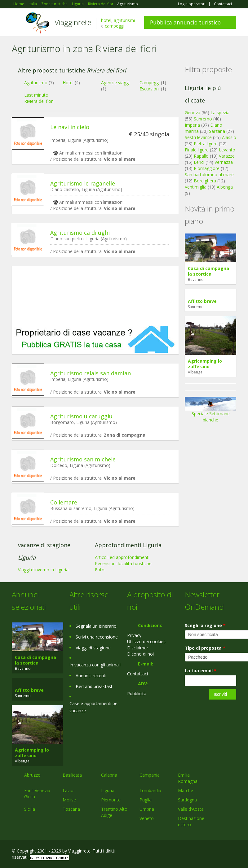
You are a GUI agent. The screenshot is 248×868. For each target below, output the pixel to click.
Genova (193, 113)
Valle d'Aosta (191, 809)
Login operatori (192, 4)
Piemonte (111, 800)
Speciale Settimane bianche (210, 411)
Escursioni (150, 89)
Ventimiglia (196, 187)
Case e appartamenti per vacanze (94, 707)
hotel (106, 20)
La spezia (220, 113)
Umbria (147, 809)
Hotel (68, 83)
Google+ (203, 852)
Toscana (71, 809)
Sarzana (217, 131)
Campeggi (150, 83)
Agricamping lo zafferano (205, 364)
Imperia (192, 125)
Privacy (134, 635)
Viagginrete (73, 22)
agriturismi (124, 20)
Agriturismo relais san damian (91, 373)
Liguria (108, 790)
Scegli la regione (205, 625)
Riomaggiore (207, 168)
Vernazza (224, 162)
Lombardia (150, 790)
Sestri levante (198, 137)
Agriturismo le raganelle (83, 183)
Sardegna (187, 800)
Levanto (227, 150)
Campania (150, 775)
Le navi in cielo (70, 127)
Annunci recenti (91, 676)
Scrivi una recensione (97, 637)
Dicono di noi (140, 654)
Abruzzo (32, 775)
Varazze (227, 156)
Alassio (229, 137)
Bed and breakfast (94, 686)
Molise (69, 800)
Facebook (190, 852)
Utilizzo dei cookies (146, 641)
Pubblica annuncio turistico (185, 22)
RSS (233, 852)
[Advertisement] (95, 295)
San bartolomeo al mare (209, 174)
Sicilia (30, 809)
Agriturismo (36, 83)
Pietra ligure (206, 144)
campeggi (115, 26)
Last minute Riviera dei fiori (39, 98)
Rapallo (201, 156)
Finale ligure (197, 150)
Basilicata (72, 775)
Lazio (68, 790)
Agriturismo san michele (83, 459)
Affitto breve (202, 301)
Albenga (225, 187)
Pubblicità (137, 694)
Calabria (109, 775)
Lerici (199, 162)
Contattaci (223, 4)
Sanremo (203, 119)
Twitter (218, 852)
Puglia (146, 800)
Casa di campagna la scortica (208, 271)
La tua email (201, 671)
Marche (186, 790)
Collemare (64, 502)
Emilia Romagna (188, 778)
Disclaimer (138, 648)
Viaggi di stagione (93, 648)
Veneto (147, 818)
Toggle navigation (17, 23)
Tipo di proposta (205, 648)
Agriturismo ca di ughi (80, 233)
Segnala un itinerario (96, 626)
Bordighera (205, 181)
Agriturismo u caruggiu (81, 416)
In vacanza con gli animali (95, 665)
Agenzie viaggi (115, 83)
